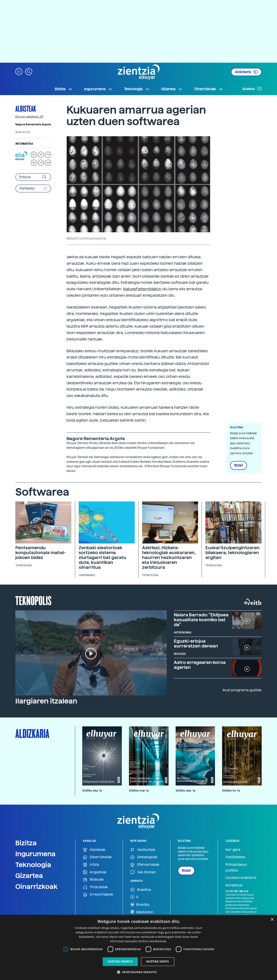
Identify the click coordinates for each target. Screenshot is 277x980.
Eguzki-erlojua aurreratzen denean (196, 643)
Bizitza (26, 843)
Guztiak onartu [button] (120, 961)
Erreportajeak (98, 895)
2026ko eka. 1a (92, 791)
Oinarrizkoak (36, 886)
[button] (19, 71)
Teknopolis (33, 600)
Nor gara (233, 850)
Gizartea (29, 876)
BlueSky (140, 904)
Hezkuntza (143, 850)
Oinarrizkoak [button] (209, 89)
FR (48, 155)
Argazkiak (95, 872)
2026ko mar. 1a (139, 791)
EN (34, 163)
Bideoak (93, 880)
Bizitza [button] (64, 89)
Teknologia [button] (137, 89)
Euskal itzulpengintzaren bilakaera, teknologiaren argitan (233, 553)
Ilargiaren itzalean (46, 701)
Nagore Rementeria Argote (33, 124)
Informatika (24, 144)
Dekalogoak (144, 857)
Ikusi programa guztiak (242, 690)
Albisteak (26, 108)
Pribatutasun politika (236, 867)
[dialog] (138, 947)
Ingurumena (35, 854)
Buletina (252, 89)
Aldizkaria (246, 72)
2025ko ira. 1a (231, 791)
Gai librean (143, 872)
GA (48, 163)
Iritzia (91, 865)
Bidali (239, 465)
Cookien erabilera (241, 878)
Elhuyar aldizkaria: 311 (29, 117)
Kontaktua (234, 885)
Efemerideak (145, 865)
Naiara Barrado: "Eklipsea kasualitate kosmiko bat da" (201, 620)
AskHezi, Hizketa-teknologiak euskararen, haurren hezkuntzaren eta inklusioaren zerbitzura (169, 557)
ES (41, 155)
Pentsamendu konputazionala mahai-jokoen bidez (41, 553)
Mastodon (142, 912)
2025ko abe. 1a (185, 791)
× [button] (272, 920)
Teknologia (33, 865)
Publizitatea (235, 857)
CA (41, 163)
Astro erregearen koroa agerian (200, 665)
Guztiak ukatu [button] (158, 961)
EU (34, 155)
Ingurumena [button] (98, 89)
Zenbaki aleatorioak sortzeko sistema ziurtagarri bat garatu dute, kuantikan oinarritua (102, 557)
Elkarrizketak (97, 857)
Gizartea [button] (172, 89)
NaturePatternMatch (142, 289)
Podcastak (95, 887)
